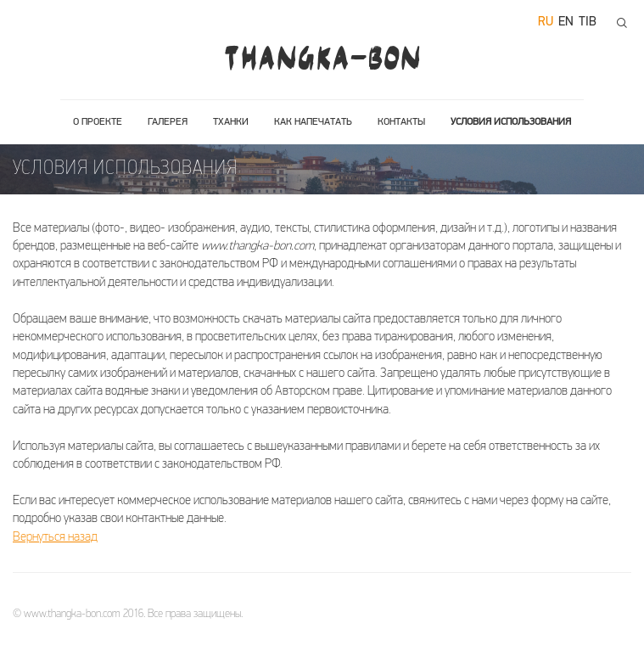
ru (546, 22)
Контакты (401, 122)
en (566, 22)
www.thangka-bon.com (72, 614)
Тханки (231, 122)
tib (588, 22)
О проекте (98, 122)
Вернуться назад (55, 538)
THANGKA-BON (322, 58)
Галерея (168, 122)
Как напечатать (313, 122)
